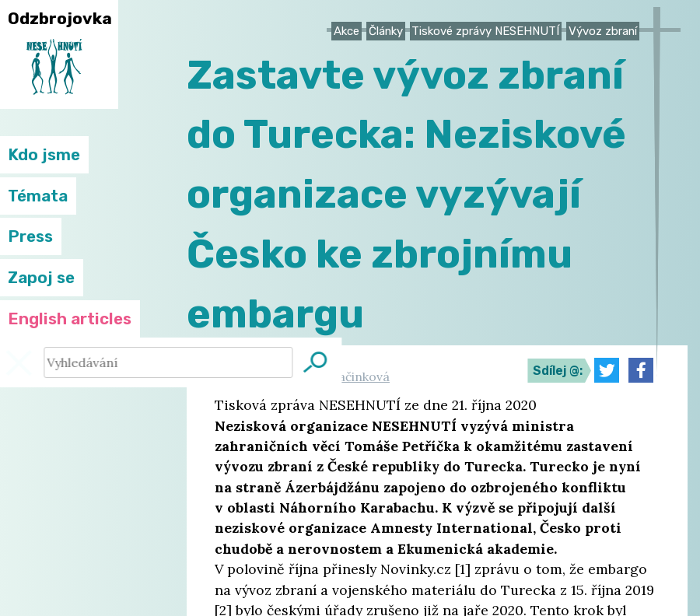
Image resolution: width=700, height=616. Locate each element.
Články (386, 31)
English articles (70, 319)
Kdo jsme (44, 155)
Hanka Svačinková (337, 376)
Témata (38, 196)
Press (30, 236)
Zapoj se (41, 278)
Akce (346, 31)
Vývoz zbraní (603, 31)
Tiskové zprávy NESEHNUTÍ (485, 31)
